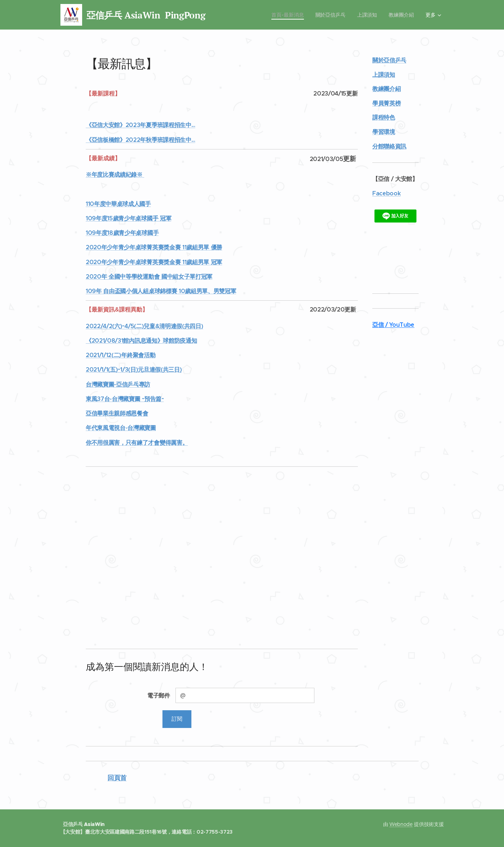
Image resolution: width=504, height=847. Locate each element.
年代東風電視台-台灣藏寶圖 (121, 428)
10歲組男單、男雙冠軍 (207, 291)
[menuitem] (248, 15)
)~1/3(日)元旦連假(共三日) (149, 370)
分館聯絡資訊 (389, 146)
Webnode (401, 824)
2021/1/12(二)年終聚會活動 (120, 355)
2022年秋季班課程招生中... (160, 140)
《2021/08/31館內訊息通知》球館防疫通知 (141, 341)
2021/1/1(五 (101, 370)
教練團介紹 (386, 89)
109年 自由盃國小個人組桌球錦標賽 (132, 291)
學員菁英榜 (386, 103)
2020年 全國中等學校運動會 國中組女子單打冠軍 (149, 277)
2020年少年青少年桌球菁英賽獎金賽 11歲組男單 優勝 (154, 247)
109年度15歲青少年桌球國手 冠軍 (128, 218)
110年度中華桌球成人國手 (118, 204)
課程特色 (383, 117)
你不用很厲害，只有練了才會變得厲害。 (137, 443)
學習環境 (383, 132)
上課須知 (383, 75)
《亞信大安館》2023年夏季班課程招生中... (141, 125)
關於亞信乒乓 (389, 60)
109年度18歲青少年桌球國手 (122, 233)
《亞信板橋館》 (106, 140)
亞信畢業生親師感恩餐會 (117, 413)
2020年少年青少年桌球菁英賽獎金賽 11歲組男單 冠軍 (154, 262)
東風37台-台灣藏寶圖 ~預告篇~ (125, 399)
